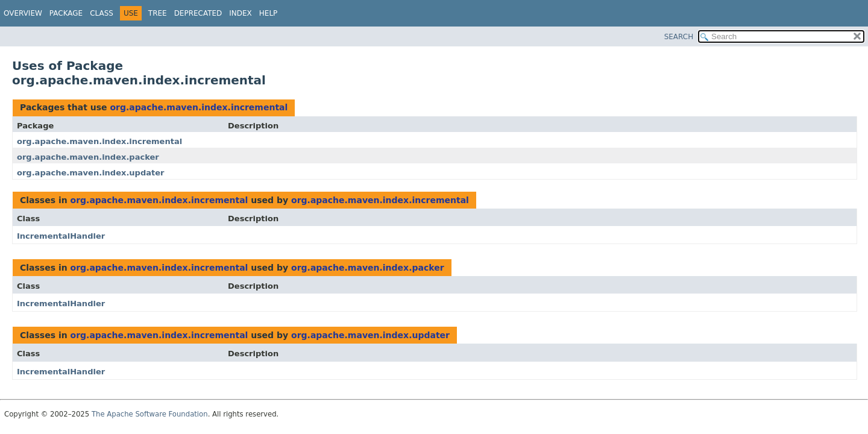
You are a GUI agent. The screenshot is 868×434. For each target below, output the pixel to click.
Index (241, 13)
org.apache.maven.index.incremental (199, 107)
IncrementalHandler (61, 236)
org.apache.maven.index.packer (88, 157)
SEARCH (679, 37)
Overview (23, 13)
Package (66, 13)
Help (269, 13)
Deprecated (198, 13)
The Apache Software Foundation (150, 414)
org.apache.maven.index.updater (91, 173)
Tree (158, 13)
